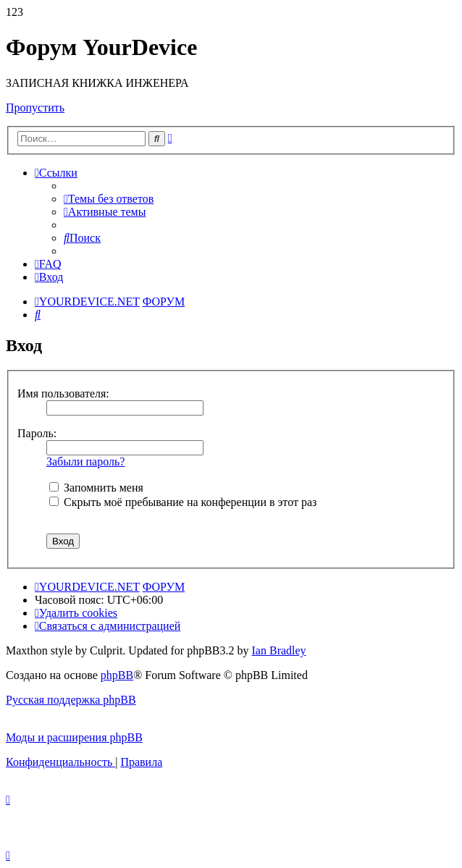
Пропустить (35, 108)
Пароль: (37, 433)
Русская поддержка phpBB (71, 700)
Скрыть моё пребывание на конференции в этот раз (183, 502)
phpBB (117, 675)
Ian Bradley (279, 650)
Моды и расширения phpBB (74, 737)
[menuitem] (109, 199)
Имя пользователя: (63, 393)
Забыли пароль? (85, 462)
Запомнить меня (96, 488)
